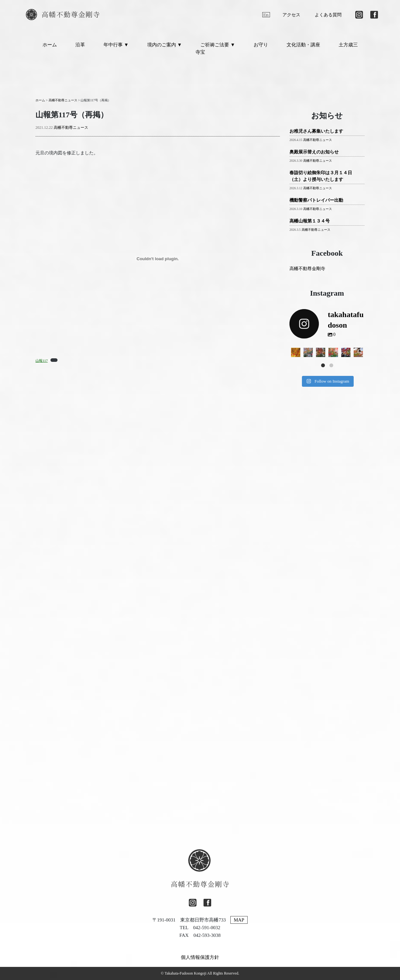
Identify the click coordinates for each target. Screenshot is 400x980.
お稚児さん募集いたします (316, 131)
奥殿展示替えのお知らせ (314, 152)
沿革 (80, 45)
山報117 (42, 361)
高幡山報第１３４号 (310, 221)
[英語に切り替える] (266, 15)
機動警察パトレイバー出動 (316, 200)
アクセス (291, 15)
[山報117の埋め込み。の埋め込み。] (158, 259)
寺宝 (200, 52)
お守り (261, 45)
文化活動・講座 (303, 45)
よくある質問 (328, 15)
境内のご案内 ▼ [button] (165, 45)
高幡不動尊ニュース (71, 128)
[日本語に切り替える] (253, 15)
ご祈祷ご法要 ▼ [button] (218, 45)
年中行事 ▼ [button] (116, 45)
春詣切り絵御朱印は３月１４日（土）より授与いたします (321, 176)
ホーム (50, 45)
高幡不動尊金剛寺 (307, 269)
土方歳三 (348, 45)
